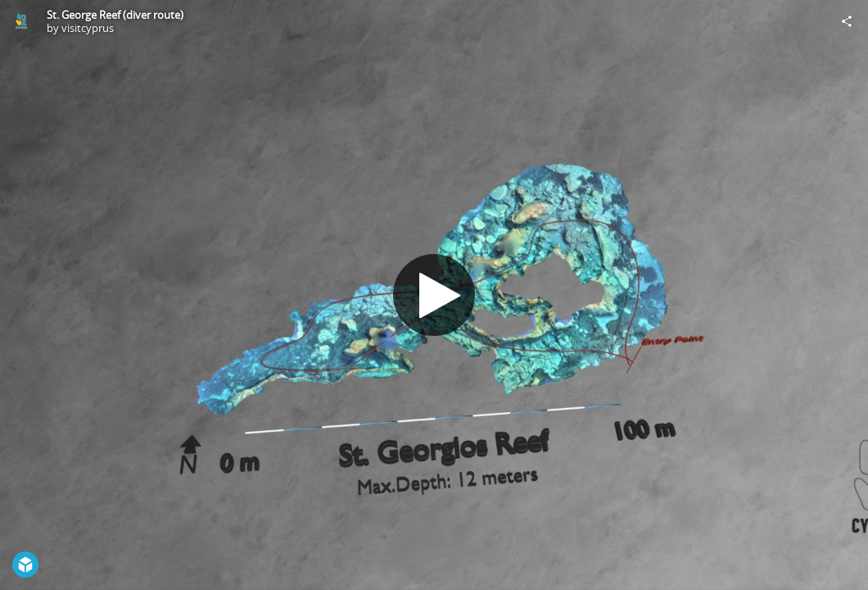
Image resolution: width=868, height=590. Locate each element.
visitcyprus (88, 28)
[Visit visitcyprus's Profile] (21, 21)
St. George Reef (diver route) (115, 15)
